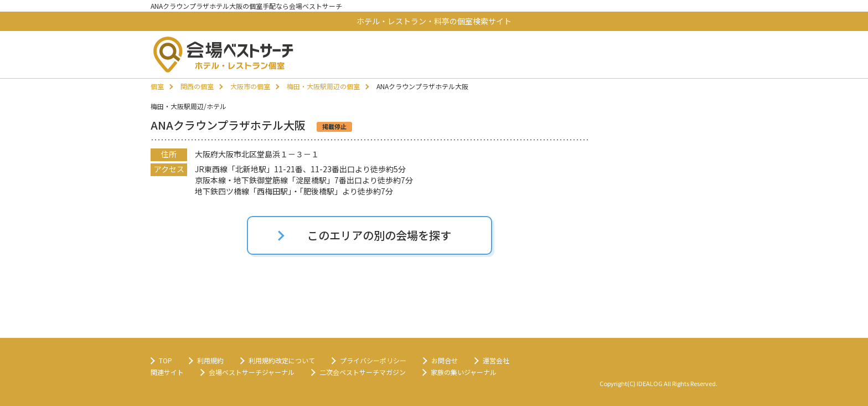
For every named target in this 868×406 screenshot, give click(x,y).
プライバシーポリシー (373, 360)
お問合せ (445, 360)
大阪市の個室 (250, 86)
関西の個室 (197, 86)
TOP (166, 360)
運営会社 (496, 360)
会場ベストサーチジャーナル (252, 372)
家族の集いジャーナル (464, 372)
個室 (157, 86)
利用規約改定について (282, 360)
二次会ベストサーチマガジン (363, 372)
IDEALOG (650, 383)
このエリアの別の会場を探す (379, 235)
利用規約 (210, 360)
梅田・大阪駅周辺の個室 (323, 86)
